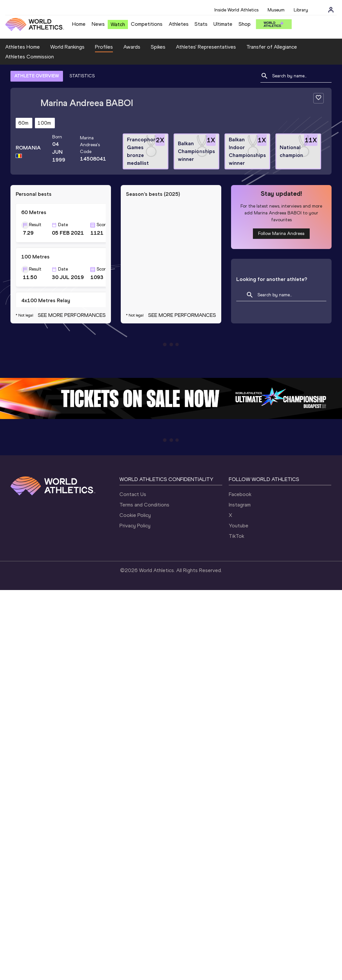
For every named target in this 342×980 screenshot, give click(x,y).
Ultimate (223, 24)
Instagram (240, 505)
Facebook (240, 494)
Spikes (158, 47)
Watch (118, 24)
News (98, 24)
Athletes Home (23, 47)
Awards (132, 47)
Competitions (147, 24)
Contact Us (133, 494)
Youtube (239, 526)
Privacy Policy (135, 526)
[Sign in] (331, 10)
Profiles (104, 47)
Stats (201, 24)
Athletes (179, 24)
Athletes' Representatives (206, 47)
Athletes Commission (30, 57)
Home (79, 24)
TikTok (236, 536)
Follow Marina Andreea (281, 233)
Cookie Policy (135, 515)
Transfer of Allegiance (272, 47)
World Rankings (67, 47)
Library (301, 10)
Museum (276, 10)
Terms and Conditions (144, 505)
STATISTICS (82, 76)
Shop (245, 24)
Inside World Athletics (236, 10)
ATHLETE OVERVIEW (37, 76)
